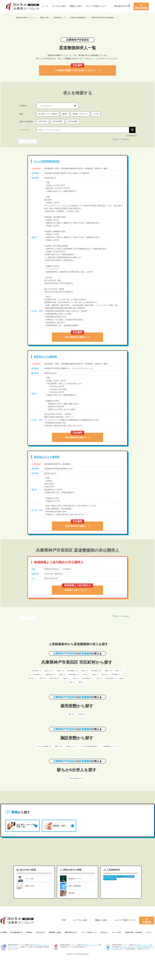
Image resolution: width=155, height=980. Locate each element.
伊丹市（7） (119, 671)
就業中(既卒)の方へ (71, 932)
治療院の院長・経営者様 (133, 932)
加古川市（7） (32, 678)
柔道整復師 (108, 876)
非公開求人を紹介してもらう (77, 590)
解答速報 (72, 893)
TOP (64, 920)
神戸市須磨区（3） (74, 675)
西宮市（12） (61, 671)
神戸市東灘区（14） (73, 671)
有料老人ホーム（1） (72, 746)
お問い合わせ (41, 932)
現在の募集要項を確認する (77, 337)
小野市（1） (76, 678)
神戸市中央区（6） (55, 678)
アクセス (148, 932)
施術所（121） (59, 746)
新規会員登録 (141, 6)
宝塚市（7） (96, 675)
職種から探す (76, 6)
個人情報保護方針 (16, 932)
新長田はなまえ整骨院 (47, 457)
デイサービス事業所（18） (44, 746)
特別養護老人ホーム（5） (111, 746)
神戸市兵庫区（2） (111, 678)
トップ (45, 6)
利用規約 (29, 932)
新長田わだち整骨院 (45, 357)
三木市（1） (100, 678)
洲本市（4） (85, 671)
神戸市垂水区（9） (97, 671)
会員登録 (147, 920)
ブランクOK (29, 879)
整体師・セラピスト (80, 114)
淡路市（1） (123, 678)
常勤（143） (72, 714)
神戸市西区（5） (116, 675)
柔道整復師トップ (60, 18)
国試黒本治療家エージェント (26, 18)
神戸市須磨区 (57, 121)
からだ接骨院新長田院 (47, 161)
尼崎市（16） (109, 671)
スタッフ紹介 (117, 932)
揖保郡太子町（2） (51, 675)
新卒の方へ (104, 932)
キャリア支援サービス (96, 6)
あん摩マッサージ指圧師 (48, 114)
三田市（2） (86, 675)
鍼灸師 (65, 114)
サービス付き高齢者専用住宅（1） (91, 746)
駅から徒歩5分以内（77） (77, 778)
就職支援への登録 (55, 932)
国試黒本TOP (122, 6)
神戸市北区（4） (37, 671)
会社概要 (4, 932)
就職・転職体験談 (75, 886)
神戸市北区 (43, 121)
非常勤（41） (82, 714)
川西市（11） (43, 678)
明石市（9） (105, 675)
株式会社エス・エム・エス (41, 945)
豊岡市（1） (82, 682)
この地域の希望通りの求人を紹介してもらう (77, 70)
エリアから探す (59, 6)
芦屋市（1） (72, 682)
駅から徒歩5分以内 (110, 879)
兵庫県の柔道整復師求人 (78, 18)
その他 (96, 114)
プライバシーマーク (15, 947)
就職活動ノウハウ (75, 879)
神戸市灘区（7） (38, 675)
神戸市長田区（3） (88, 678)
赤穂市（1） (67, 678)
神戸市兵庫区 (73, 121)
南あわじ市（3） (49, 671)
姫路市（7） (63, 675)
